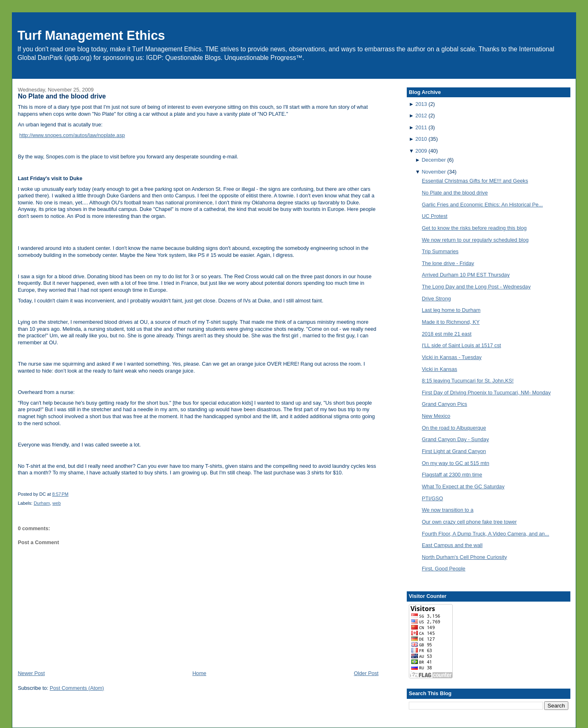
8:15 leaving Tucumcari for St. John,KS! (468, 381)
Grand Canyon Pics (444, 404)
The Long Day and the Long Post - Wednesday (476, 287)
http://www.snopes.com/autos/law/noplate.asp (72, 135)
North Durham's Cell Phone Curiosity (465, 557)
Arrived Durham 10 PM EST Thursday (466, 275)
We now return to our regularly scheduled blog (475, 240)
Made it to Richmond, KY (451, 322)
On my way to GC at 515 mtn (456, 463)
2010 (421, 139)
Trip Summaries (440, 251)
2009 (421, 151)
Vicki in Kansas (440, 369)
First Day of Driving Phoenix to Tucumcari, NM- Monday (486, 393)
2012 (421, 116)
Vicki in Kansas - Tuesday (452, 357)
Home (199, 673)
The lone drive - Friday (448, 263)
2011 (421, 127)
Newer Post (31, 673)
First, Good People (444, 569)
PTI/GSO (433, 498)
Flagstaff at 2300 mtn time (452, 475)
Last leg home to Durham (451, 310)
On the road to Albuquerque (454, 428)
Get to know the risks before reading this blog (474, 228)
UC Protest (435, 216)
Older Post (366, 673)
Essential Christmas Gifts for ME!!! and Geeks (475, 181)
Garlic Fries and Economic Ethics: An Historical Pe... (482, 205)
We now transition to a (448, 510)
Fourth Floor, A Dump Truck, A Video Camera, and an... (486, 534)
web (57, 503)
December (434, 160)
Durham (42, 503)
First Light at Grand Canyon (454, 451)
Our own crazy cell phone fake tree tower (469, 522)
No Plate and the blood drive (62, 96)
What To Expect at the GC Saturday (463, 486)
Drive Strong (436, 299)
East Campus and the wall (452, 545)
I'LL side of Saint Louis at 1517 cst (462, 345)
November (434, 172)
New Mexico (436, 416)
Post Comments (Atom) (77, 688)
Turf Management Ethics (91, 35)
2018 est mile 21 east (447, 334)
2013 (421, 104)
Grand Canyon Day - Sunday (456, 439)
